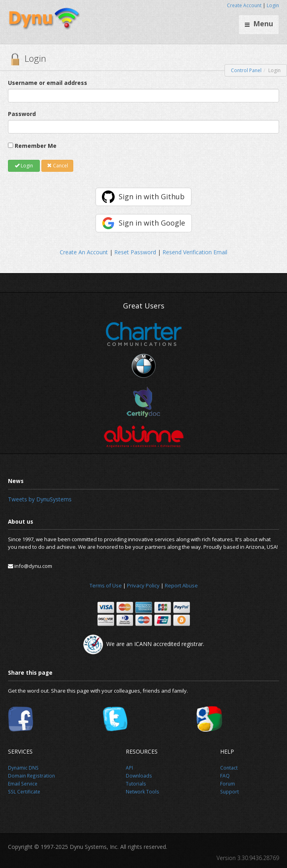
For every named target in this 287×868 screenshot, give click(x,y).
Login (273, 5)
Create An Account (84, 252)
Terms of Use (106, 585)
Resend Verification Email (195, 252)
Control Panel (246, 70)
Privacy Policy (143, 585)
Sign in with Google (152, 223)
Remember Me (36, 146)
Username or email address (48, 83)
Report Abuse (181, 585)
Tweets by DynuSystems (40, 499)
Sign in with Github (152, 196)
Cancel (58, 166)
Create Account (244, 5)
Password (22, 114)
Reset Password (135, 252)
